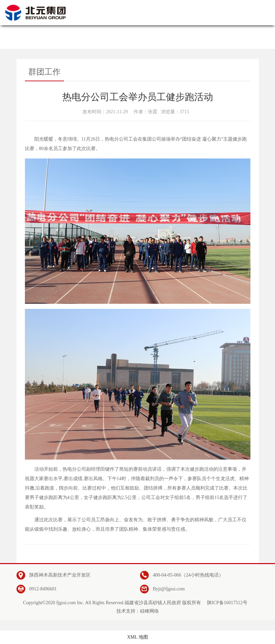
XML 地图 (137, 637)
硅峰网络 (149, 611)
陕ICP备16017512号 (227, 603)
